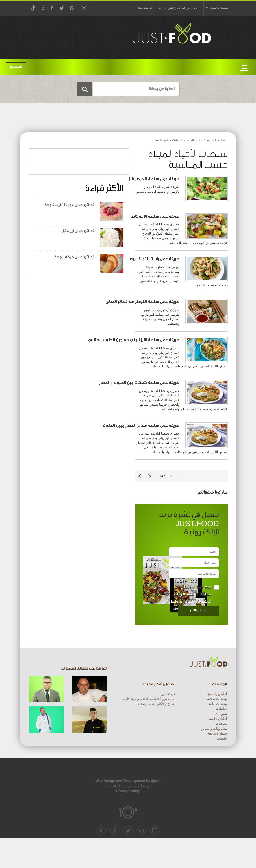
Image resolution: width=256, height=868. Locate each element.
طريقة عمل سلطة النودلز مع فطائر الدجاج (143, 302)
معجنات (221, 724)
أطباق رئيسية (217, 694)
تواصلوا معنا (145, 8)
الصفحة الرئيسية (220, 8)
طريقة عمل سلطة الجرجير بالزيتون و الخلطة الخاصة (135, 179)
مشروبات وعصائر (214, 729)
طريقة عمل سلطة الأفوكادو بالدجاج (149, 216)
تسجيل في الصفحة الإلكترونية (182, 8)
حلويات (222, 738)
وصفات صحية (217, 699)
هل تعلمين (168, 694)
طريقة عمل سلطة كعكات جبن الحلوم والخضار (139, 383)
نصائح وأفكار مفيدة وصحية (156, 704)
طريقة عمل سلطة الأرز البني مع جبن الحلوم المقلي (134, 340)
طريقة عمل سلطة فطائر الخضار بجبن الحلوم (141, 425)
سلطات (221, 709)
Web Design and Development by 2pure (128, 781)
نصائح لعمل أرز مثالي (77, 231)
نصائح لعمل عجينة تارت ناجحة (69, 205)
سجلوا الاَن (199, 610)
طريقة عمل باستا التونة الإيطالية (151, 259)
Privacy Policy (128, 791)
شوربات (221, 714)
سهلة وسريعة (217, 733)
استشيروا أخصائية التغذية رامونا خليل (149, 699)
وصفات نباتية (218, 704)
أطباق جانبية (218, 719)
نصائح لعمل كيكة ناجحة (74, 257)
